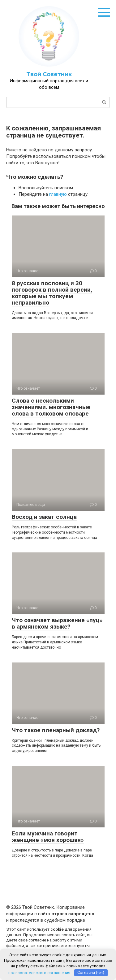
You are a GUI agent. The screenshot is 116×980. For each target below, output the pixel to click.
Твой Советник (49, 74)
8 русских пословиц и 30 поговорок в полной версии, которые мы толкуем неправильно (52, 293)
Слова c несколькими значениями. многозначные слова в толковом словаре (51, 407)
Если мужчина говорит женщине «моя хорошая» (48, 837)
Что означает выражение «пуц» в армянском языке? (57, 623)
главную (58, 194)
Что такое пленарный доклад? (56, 730)
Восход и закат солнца (44, 517)
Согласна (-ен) (91, 972)
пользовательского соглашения (39, 972)
